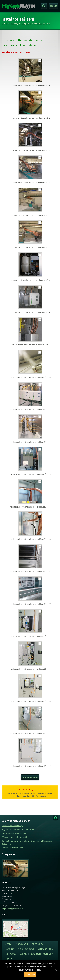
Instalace (10, 954)
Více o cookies (34, 970)
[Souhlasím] (56, 970)
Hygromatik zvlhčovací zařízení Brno (18, 829)
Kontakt (10, 959)
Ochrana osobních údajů (12, 826)
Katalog (10, 949)
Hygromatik (21, 944)
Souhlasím (30, 975)
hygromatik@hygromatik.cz (14, 909)
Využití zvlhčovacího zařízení (14, 833)
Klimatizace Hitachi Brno (12, 848)
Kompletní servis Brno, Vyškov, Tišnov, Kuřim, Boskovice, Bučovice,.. (27, 842)
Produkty (14, 24)
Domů (4, 24)
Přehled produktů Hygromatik (14, 837)
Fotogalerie (26, 24)
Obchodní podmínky (42, 954)
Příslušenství (26, 949)
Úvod (8, 944)
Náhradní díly (45, 949)
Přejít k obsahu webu (55, 818)
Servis (22, 954)
